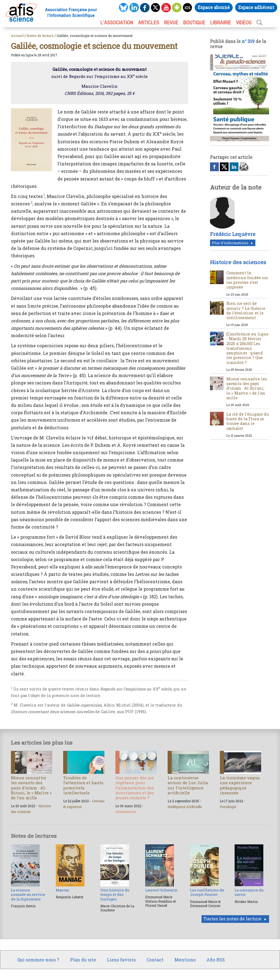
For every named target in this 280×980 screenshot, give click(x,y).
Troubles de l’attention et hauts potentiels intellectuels (83, 785)
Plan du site (83, 960)
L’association (117, 22)
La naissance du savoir (249, 892)
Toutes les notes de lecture (232, 919)
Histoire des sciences (238, 262)
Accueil (17, 36)
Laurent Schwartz (161, 890)
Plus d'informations (230, 243)
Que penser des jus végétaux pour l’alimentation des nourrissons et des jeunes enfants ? (135, 788)
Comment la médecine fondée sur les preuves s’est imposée (247, 280)
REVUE (171, 22)
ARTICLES (149, 22)
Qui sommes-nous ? (38, 960)
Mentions (185, 960)
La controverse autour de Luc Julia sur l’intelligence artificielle (188, 785)
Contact (155, 960)
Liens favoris (121, 960)
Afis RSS (216, 960)
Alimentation (126, 812)
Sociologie (228, 807)
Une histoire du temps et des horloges (115, 895)
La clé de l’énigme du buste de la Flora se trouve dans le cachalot (248, 421)
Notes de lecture (40, 36)
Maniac (62, 890)
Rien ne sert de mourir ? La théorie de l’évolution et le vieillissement (246, 310)
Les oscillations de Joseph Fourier (207, 892)
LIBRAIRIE (221, 22)
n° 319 (248, 41)
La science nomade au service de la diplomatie (28, 895)
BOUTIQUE (194, 22)
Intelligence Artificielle (185, 807)
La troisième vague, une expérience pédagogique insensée (240, 785)
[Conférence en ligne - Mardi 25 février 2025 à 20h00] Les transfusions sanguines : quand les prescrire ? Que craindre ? (247, 348)
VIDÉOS (244, 22)
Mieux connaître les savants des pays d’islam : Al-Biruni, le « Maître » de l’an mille (247, 388)
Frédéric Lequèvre (233, 234)
